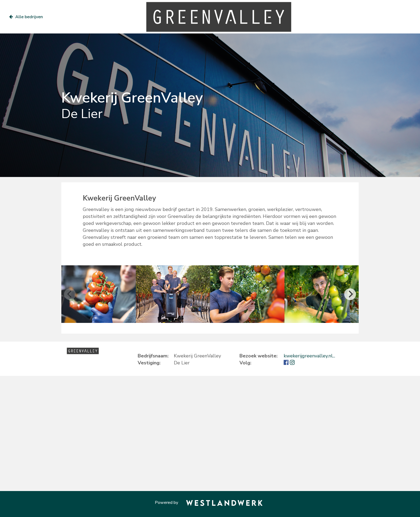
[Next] (350, 294)
